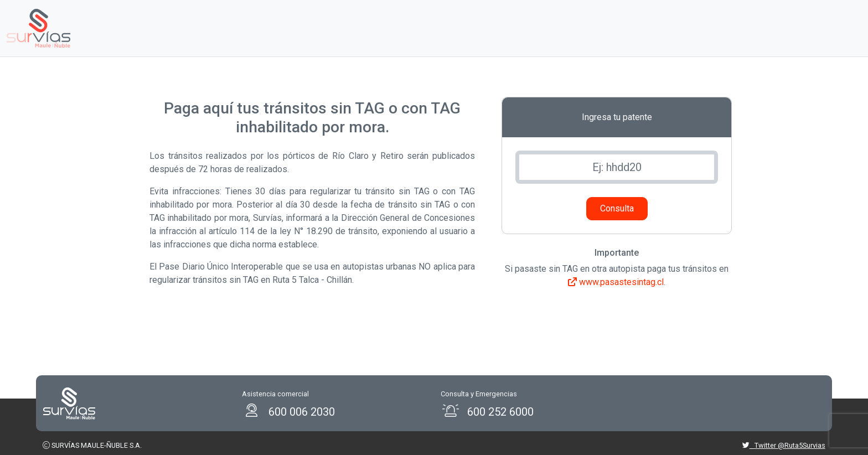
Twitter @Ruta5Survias (784, 445)
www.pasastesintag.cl (616, 282)
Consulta (617, 208)
